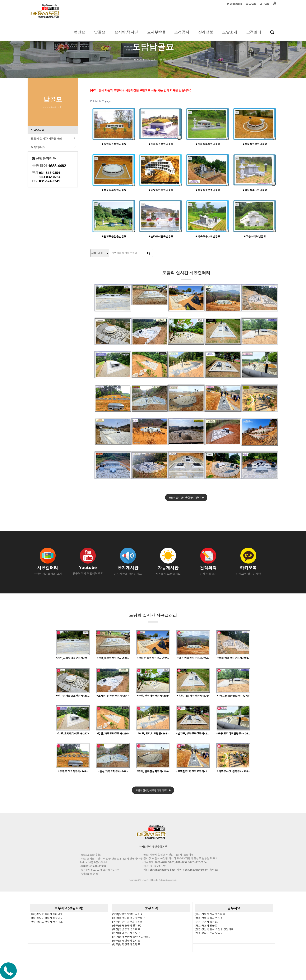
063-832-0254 (50, 182)
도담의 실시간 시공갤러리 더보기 (186, 498)
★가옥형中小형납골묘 (208, 236)
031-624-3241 (50, 186)
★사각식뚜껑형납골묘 (208, 144)
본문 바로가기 (0, 0)
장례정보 (206, 35)
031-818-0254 (50, 178)
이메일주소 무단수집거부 (153, 847)
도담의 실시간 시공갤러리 (186, 275)
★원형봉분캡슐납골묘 (114, 236)
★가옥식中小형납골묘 (255, 190)
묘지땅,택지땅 (126, 35)
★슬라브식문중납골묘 (161, 236)
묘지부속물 (156, 35)
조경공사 (182, 35)
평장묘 (79, 35)
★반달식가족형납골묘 (161, 190)
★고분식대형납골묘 (255, 236)
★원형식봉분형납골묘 (114, 144)
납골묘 (100, 35)
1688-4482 (57, 171)
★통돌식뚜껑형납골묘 (114, 190)
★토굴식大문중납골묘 (208, 190)
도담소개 (230, 35)
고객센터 (254, 35)
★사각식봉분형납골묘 (161, 144)
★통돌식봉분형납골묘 (255, 144)
